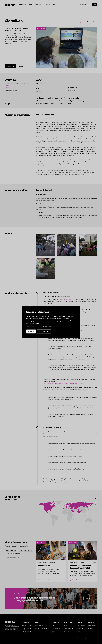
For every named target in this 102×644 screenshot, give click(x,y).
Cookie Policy (48, 326)
